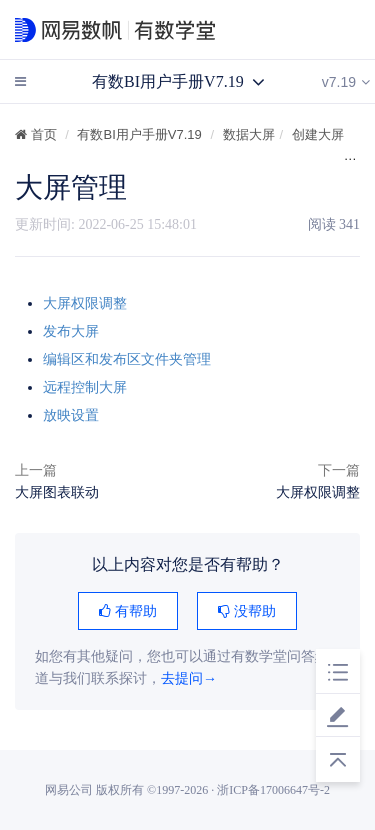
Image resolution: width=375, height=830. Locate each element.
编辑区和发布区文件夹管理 (127, 359)
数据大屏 (249, 134)
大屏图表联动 (57, 492)
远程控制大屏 (85, 387)
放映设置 (71, 415)
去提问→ (189, 678)
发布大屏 (71, 331)
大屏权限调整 (85, 303)
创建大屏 (318, 134)
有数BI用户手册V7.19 (139, 134)
